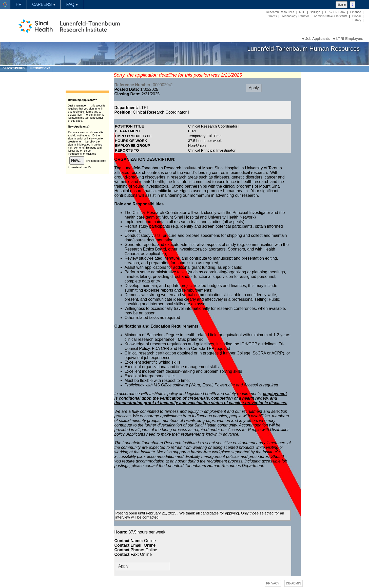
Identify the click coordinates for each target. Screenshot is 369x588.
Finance (356, 12)
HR (19, 4)
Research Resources (280, 12)
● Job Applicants (316, 38)
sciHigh (315, 12)
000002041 (144, 85)
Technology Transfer (295, 16)
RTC (302, 12)
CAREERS (44, 4)
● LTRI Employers (348, 38)
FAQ (72, 4)
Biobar (357, 16)
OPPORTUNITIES (14, 68)
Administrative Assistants (331, 16)
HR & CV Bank (335, 12)
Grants (272, 16)
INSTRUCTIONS (40, 68)
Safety (357, 20)
